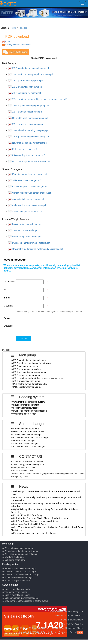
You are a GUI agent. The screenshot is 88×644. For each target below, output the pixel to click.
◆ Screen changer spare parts (16, 581)
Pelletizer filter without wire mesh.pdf (29, 205)
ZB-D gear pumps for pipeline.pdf (27, 81)
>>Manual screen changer (23, 441)
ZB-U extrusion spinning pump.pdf (28, 124)
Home (14, 28)
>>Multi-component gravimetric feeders (29, 411)
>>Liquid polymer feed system (25, 405)
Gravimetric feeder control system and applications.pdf (37, 249)
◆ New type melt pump (13, 557)
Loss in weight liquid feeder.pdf (26, 237)
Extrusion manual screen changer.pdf (29, 174)
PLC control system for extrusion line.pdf (31, 162)
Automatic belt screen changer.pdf (28, 199)
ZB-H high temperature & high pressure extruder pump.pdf (39, 99)
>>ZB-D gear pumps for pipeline (26, 369)
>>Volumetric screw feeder (23, 414)
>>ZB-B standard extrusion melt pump (29, 360)
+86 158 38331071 (30, 468)
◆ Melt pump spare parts (14, 560)
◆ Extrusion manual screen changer (19, 569)
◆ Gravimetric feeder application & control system (25, 601)
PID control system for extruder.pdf (28, 155)
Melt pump (8, 544)
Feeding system (11, 564)
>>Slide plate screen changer (24, 444)
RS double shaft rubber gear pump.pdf (30, 118)
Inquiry (8, 42)
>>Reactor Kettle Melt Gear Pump (27, 515)
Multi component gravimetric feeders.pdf (31, 243)
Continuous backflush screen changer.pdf (31, 193)
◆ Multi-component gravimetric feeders (20, 598)
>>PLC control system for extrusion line (29, 384)
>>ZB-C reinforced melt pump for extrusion (31, 363)
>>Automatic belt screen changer (26, 435)
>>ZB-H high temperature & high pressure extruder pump (37, 378)
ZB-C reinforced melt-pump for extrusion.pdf (32, 74)
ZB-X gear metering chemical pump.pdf (30, 137)
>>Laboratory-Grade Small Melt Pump (29, 524)
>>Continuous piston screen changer (28, 447)
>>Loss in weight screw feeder (25, 408)
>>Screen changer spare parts (25, 429)
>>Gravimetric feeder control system (28, 402)
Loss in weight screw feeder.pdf (27, 224)
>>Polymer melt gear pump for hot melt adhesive (34, 533)
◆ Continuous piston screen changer (19, 572)
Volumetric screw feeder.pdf (25, 230)
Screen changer (11, 585)
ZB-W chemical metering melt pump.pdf (30, 130)
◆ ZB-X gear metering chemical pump (20, 554)
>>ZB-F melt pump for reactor (25, 366)
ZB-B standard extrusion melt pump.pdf (30, 68)
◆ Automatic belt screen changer (17, 578)
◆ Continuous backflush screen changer (21, 575)
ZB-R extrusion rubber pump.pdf (27, 112)
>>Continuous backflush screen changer (30, 438)
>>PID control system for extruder (26, 387)
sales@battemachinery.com (18, 45)
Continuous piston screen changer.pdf (30, 187)
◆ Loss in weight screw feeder (16, 589)
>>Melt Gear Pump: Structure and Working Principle (35, 521)
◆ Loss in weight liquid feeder (16, 595)
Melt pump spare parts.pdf (24, 149)
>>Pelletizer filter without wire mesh (27, 432)
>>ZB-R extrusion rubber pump (25, 375)
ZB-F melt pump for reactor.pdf (26, 93)
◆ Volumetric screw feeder (15, 592)
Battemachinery (75, 620)
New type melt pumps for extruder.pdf (29, 143)
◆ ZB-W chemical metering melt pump (20, 551)
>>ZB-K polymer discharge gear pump (29, 372)
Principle (23, 28)
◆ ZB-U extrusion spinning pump (17, 548)
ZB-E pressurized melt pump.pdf (27, 87)
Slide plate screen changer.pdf (26, 180)
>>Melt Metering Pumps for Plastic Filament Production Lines (39, 518)
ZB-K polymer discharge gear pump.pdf (30, 105)
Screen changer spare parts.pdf (27, 212)
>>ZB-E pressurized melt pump (25, 381)
